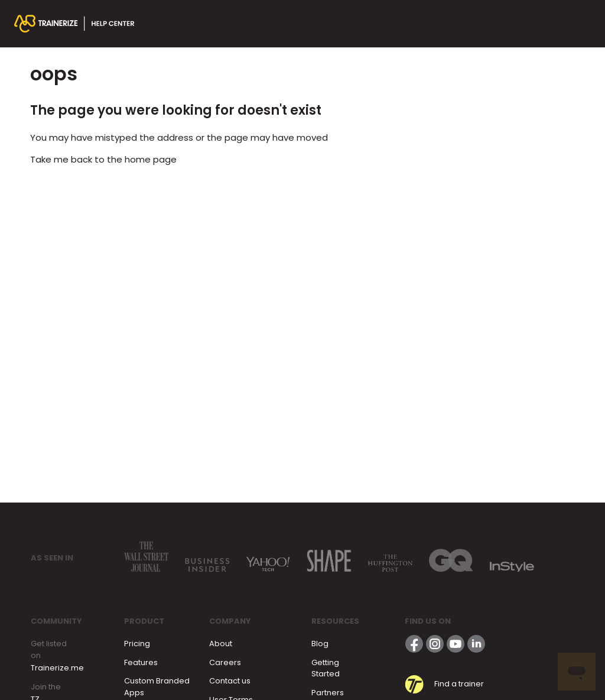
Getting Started (326, 668)
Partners (328, 693)
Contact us (230, 681)
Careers (225, 662)
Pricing (137, 644)
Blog (320, 644)
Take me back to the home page (103, 159)
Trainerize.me (57, 668)
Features (141, 662)
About (221, 644)
